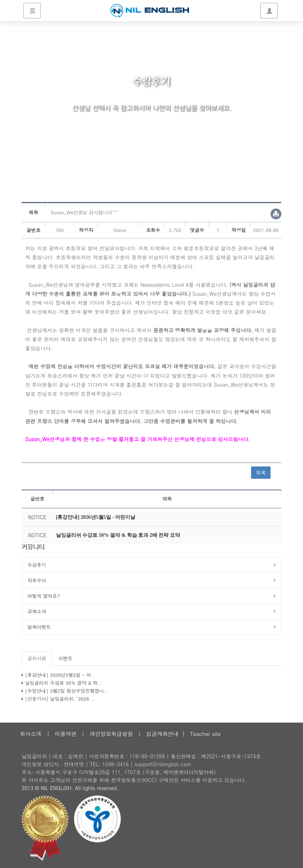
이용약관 (66, 734)
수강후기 (37, 565)
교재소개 (37, 611)
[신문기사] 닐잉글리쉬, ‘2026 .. (60, 699)
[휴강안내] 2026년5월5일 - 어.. (60, 675)
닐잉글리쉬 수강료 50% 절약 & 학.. (63, 683)
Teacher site (205, 734)
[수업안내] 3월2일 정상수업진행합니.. (66, 691)
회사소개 (31, 734)
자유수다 (37, 580)
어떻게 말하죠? (44, 596)
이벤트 (65, 658)
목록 (261, 473)
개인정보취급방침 (111, 734)
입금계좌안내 (162, 734)
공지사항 (37, 658)
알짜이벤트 (39, 627)
